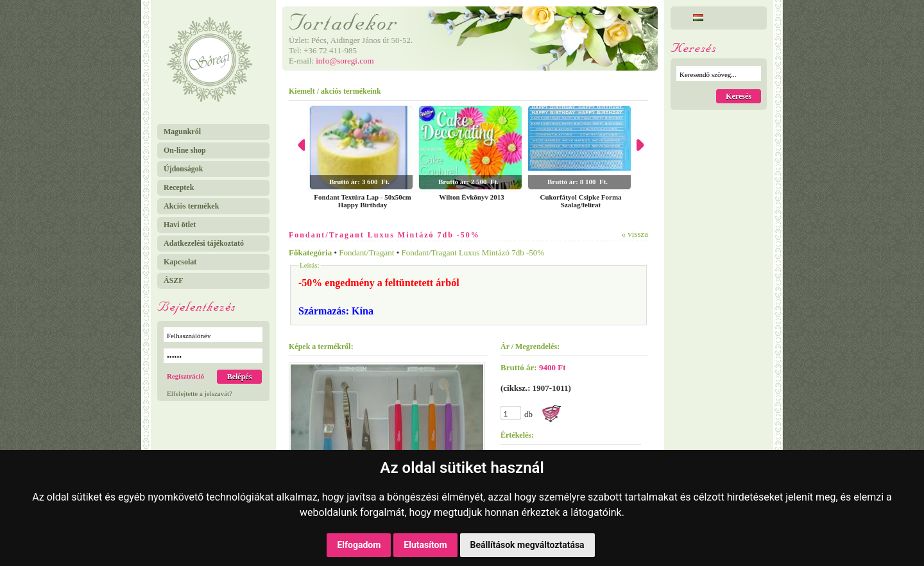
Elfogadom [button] (359, 545)
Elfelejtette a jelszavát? (200, 393)
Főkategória (310, 253)
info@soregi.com (345, 61)
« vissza (635, 234)
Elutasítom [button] (425, 545)
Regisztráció (185, 376)
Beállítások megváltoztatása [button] (527, 545)
